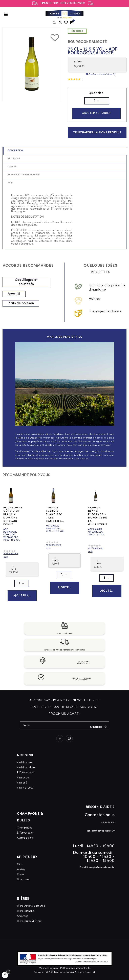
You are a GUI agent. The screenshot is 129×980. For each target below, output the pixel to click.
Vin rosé (22, 790)
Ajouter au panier (96, 114)
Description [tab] (16, 155)
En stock (77, 31)
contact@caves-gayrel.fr (101, 838)
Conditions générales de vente (97, 874)
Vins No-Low (25, 795)
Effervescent (25, 840)
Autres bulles (25, 845)
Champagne (25, 835)
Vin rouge (23, 785)
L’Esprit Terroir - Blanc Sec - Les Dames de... (55, 519)
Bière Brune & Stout (29, 928)
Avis (10, 187)
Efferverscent (26, 780)
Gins (20, 871)
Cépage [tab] (12, 171)
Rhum (20, 881)
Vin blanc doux (26, 775)
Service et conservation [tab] (24, 179)
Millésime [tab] (14, 163)
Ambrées (23, 923)
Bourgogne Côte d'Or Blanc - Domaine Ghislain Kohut (13, 520)
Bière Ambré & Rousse (31, 913)
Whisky (21, 876)
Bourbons (23, 886)
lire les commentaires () (100, 74)
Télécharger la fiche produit (97, 136)
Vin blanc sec (25, 770)
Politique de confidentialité (75, 975)
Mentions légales (48, 975)
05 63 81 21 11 (108, 830)
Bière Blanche (26, 918)
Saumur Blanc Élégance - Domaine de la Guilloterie (98, 520)
